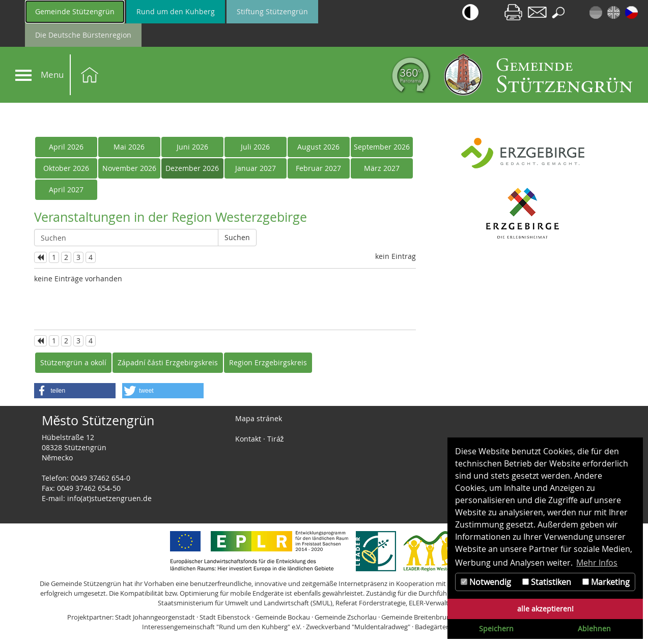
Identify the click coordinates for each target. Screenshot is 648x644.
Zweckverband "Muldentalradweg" (358, 627)
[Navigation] (23, 75)
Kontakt (248, 439)
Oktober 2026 (66, 168)
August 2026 (318, 147)
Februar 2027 (318, 168)
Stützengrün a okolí (73, 362)
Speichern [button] (496, 628)
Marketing (606, 582)
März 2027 (382, 168)
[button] (75, 391)
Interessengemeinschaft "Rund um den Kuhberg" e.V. (222, 627)
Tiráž (276, 439)
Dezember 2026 (192, 168)
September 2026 (382, 147)
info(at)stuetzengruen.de (109, 498)
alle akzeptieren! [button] (545, 609)
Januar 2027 (256, 168)
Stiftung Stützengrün (272, 11)
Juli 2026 (255, 147)
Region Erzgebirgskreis (268, 362)
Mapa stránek (259, 418)
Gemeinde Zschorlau (346, 617)
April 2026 (66, 147)
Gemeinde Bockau (283, 617)
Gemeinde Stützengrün (75, 11)
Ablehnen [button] (594, 628)
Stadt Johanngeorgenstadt (155, 617)
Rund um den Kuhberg (176, 11)
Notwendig (486, 582)
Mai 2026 (129, 147)
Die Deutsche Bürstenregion (83, 35)
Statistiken (547, 582)
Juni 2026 (192, 147)
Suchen (237, 237)
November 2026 (129, 168)
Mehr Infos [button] (597, 563)
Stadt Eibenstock (225, 617)
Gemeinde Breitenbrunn (418, 617)
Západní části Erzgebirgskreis (168, 362)
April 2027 (66, 189)
